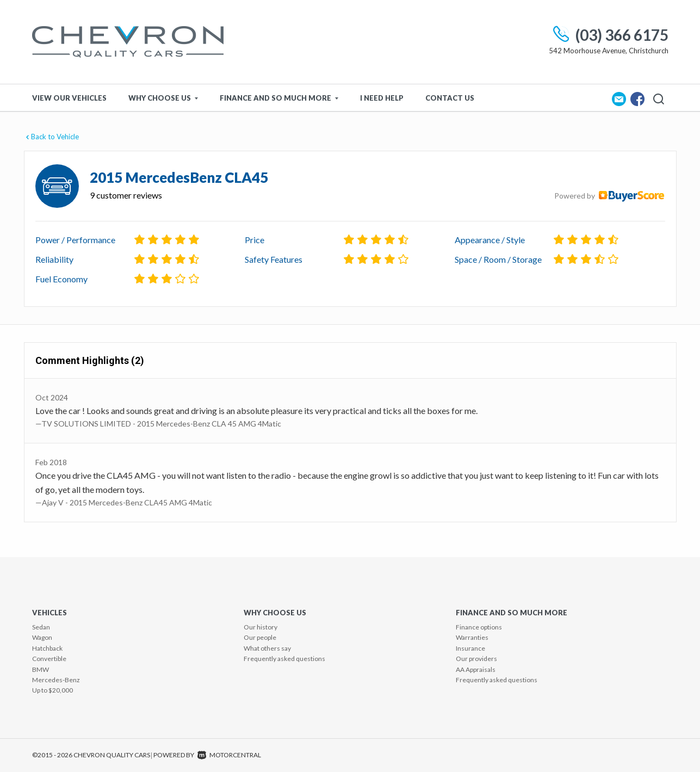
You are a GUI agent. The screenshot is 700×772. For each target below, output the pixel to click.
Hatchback (47, 648)
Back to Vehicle (51, 137)
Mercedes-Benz (56, 680)
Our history (261, 627)
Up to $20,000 (52, 690)
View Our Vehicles (69, 98)
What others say (267, 648)
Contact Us (450, 98)
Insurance (470, 648)
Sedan (41, 627)
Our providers (476, 659)
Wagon (42, 637)
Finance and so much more (279, 98)
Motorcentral (229, 755)
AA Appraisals (476, 669)
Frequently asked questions (284, 659)
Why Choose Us (163, 98)
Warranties (472, 637)
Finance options (479, 627)
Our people (260, 637)
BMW (41, 669)
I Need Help (382, 98)
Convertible (49, 659)
